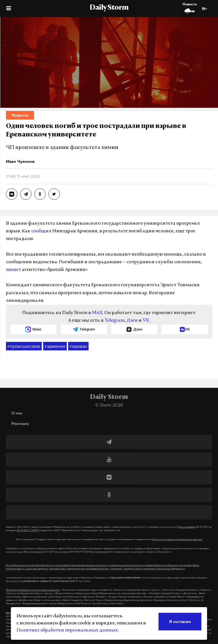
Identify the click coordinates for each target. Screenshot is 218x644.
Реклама (20, 423)
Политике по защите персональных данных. (177, 539)
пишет (13, 270)
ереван (78, 346)
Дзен (132, 321)
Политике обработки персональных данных (67, 630)
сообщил (41, 231)
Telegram (115, 321)
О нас (17, 413)
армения (55, 346)
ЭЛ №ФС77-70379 (28, 530)
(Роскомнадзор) (187, 527)
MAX (97, 313)
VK (146, 321)
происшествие (24, 346)
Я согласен (180, 621)
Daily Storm (109, 8)
